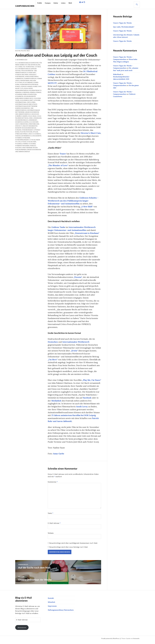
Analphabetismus (32, 77)
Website (51, 536)
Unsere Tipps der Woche (122, 23)
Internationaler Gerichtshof (27, 104)
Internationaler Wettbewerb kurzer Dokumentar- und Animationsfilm (26, 108)
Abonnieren (22, 630)
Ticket (24, 142)
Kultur (56, 3)
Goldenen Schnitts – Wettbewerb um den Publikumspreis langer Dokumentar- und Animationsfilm (73, 202)
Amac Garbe (59, 456)
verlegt (33, 146)
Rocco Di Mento (35, 134)
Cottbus (19, 83)
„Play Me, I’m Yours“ (92, 382)
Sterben (19, 138)
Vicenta (19, 148)
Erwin (33, 92)
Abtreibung (20, 77)
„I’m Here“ (53, 362)
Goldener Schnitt (27, 100)
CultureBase (28, 83)
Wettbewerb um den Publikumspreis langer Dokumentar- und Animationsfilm (28, 150)
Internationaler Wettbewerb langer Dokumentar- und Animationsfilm (27, 112)
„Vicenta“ (78, 279)
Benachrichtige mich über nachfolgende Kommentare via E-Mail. (73, 546)
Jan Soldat (35, 114)
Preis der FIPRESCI (22, 134)
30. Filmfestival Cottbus (32, 67)
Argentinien (25, 81)
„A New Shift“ (87, 208)
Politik (40, 3)
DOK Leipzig (29, 88)
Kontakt (51, 601)
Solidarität (37, 136)
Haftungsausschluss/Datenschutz (61, 613)
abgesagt (33, 75)
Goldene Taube (58, 228)
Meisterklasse (34, 124)
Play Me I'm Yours (26, 132)
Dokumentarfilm (22, 90)
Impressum (52, 609)
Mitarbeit (52, 605)
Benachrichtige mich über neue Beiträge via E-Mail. (69, 550)
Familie (39, 92)
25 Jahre (19, 67)
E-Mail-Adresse (54, 526)
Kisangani (38, 118)
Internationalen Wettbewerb (76, 344)
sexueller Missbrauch (24, 136)
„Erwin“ (74, 353)
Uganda (19, 144)
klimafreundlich (22, 120)
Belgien (33, 81)
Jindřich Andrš (22, 116)
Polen (36, 132)
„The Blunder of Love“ (58, 166)
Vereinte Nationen (23, 146)
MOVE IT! (52, 83)
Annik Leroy (82, 409)
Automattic (136, 641)
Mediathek (56, 403)
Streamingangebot (23, 140)
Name (51, 516)
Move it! (19, 126)
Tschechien (32, 142)
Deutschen (53, 344)
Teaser (63, 154)
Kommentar (53, 485)
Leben (63, 3)
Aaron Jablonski (22, 75)
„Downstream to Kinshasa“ (87, 234)
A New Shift (32, 73)
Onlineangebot (28, 130)
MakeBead (117, 74)
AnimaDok (20, 79)
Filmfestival (32, 94)
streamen (27, 138)
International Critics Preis (26, 102)
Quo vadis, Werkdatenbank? (124, 27)
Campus (48, 3)
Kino (31, 118)
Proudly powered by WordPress (110, 641)
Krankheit (33, 120)
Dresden (26, 92)
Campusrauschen (25, 6)
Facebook (87, 400)
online (19, 130)
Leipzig (26, 122)
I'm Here (38, 100)
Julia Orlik (32, 116)
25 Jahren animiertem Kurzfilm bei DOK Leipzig (74, 418)
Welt (70, 3)
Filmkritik (20, 96)
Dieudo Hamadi (27, 86)
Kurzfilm (19, 122)
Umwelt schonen (29, 144)
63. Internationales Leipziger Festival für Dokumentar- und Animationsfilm (26, 71)
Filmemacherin (21, 94)
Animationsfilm (31, 79)
